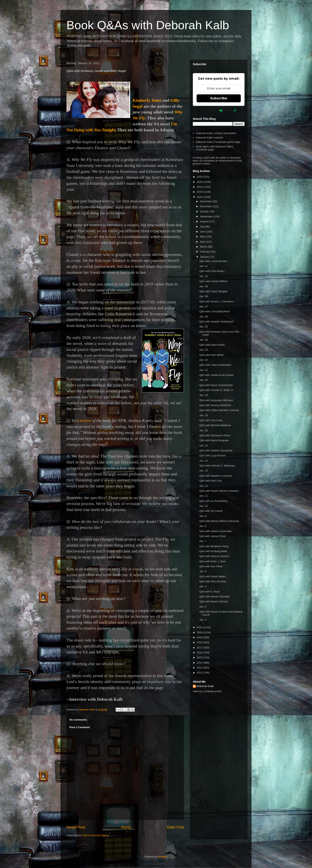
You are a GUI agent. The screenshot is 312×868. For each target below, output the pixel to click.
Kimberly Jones (147, 100)
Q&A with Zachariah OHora (215, 435)
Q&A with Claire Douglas (213, 291)
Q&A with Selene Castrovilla (215, 531)
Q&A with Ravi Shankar (213, 581)
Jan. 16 (203, 430)
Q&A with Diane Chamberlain (216, 385)
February (206, 252)
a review (84, 421)
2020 (200, 632)
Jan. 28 (203, 296)
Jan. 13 (203, 471)
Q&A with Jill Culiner (211, 511)
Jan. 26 (203, 317)
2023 (200, 192)
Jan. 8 (203, 526)
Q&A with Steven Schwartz (215, 597)
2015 (200, 658)
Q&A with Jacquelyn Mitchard (216, 400)
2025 (200, 182)
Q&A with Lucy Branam (213, 455)
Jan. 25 (203, 327)
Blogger (163, 857)
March (204, 247)
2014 (200, 663)
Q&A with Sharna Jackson (214, 556)
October (205, 211)
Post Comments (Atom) (96, 835)
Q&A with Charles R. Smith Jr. (216, 390)
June (203, 232)
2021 (200, 627)
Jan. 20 (203, 380)
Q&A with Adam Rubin (212, 345)
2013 (200, 668)
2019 (200, 637)
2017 (200, 648)
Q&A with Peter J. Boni (212, 561)
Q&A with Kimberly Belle (213, 551)
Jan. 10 (203, 506)
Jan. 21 (203, 370)
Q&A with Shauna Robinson (215, 405)
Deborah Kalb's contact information (216, 133)
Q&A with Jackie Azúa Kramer (216, 375)
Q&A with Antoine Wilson (213, 281)
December (206, 201)
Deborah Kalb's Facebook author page (218, 142)
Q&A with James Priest (212, 536)
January (205, 257)
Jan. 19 (203, 395)
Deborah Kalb (205, 686)
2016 (200, 653)
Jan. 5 (203, 571)
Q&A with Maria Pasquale (214, 440)
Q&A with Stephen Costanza (215, 476)
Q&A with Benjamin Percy (214, 546)
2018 (200, 642)
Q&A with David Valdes (212, 576)
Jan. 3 (203, 607)
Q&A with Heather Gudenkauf (216, 322)
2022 (200, 197)
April (203, 242)
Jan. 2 (203, 620)
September (207, 216)
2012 (200, 673)
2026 (200, 177)
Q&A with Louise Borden (213, 261)
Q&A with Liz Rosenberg (213, 501)
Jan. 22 (203, 360)
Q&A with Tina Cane (211, 420)
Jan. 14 (203, 461)
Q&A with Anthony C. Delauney (217, 466)
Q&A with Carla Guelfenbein (215, 365)
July (203, 227)
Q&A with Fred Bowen (212, 271)
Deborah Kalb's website (210, 138)
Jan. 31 (203, 266)
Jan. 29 (203, 286)
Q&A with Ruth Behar (211, 355)
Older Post (175, 827)
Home (126, 827)
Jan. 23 (203, 350)
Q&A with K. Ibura (209, 592)
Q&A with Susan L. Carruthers (216, 301)
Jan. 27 (203, 306)
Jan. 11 (203, 496)
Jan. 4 (203, 586)
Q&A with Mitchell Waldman (215, 425)
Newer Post (76, 827)
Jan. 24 (203, 340)
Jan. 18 (203, 415)
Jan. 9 (203, 516)
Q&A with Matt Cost (210, 481)
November (206, 206)
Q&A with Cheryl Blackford (214, 311)
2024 (200, 187)
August (204, 221)
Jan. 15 (203, 446)
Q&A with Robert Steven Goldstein (219, 491)
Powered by (219, 110)
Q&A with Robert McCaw (213, 601)
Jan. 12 (203, 486)
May (203, 237)
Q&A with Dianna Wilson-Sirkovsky (219, 521)
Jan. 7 (203, 541)
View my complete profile (207, 691)
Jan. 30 (203, 276)
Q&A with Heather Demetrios (216, 450)
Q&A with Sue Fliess (211, 566)
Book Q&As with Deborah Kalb (148, 25)
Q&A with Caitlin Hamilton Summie (219, 410)
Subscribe (219, 98)
